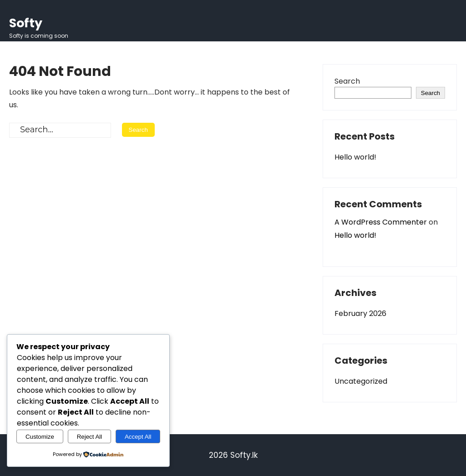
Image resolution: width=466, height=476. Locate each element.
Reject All (90, 437)
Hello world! (355, 157)
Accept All (138, 437)
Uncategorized (361, 381)
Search (347, 81)
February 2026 (360, 313)
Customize (40, 437)
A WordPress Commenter (381, 222)
